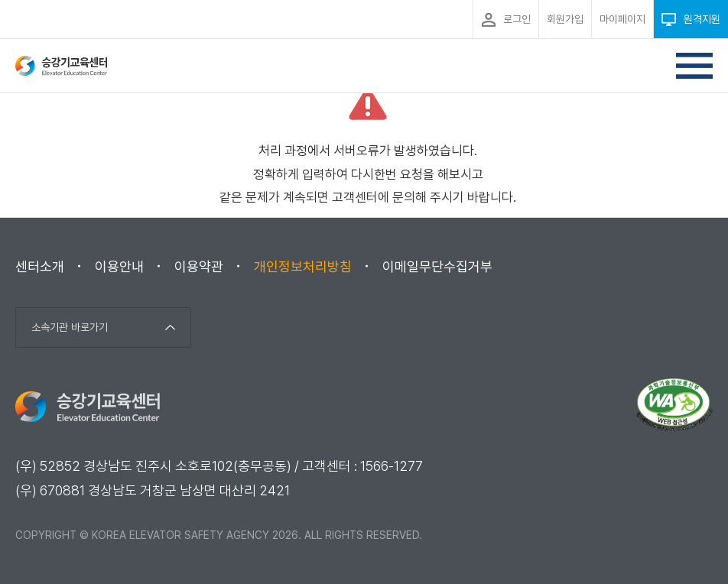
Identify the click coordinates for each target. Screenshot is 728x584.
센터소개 (40, 266)
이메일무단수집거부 (437, 266)
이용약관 (199, 266)
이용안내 (119, 266)
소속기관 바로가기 (70, 327)
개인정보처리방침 (303, 266)
